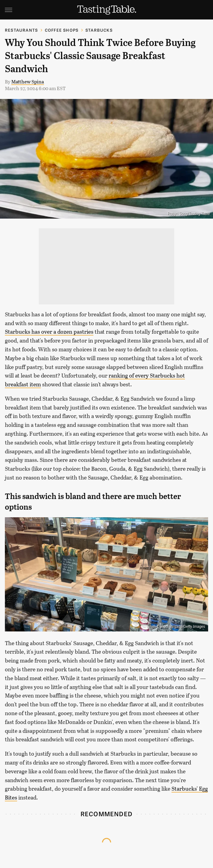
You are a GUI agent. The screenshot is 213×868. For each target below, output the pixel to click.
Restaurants (21, 30)
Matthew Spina (28, 81)
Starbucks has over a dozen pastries (49, 332)
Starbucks (99, 30)
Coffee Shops (62, 30)
